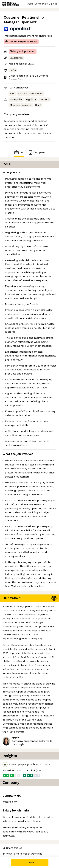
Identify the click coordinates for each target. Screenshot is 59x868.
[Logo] (11, 4)
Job (19, 152)
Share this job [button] (12, 848)
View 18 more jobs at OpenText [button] (22, 854)
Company (37, 152)
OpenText (28, 22)
